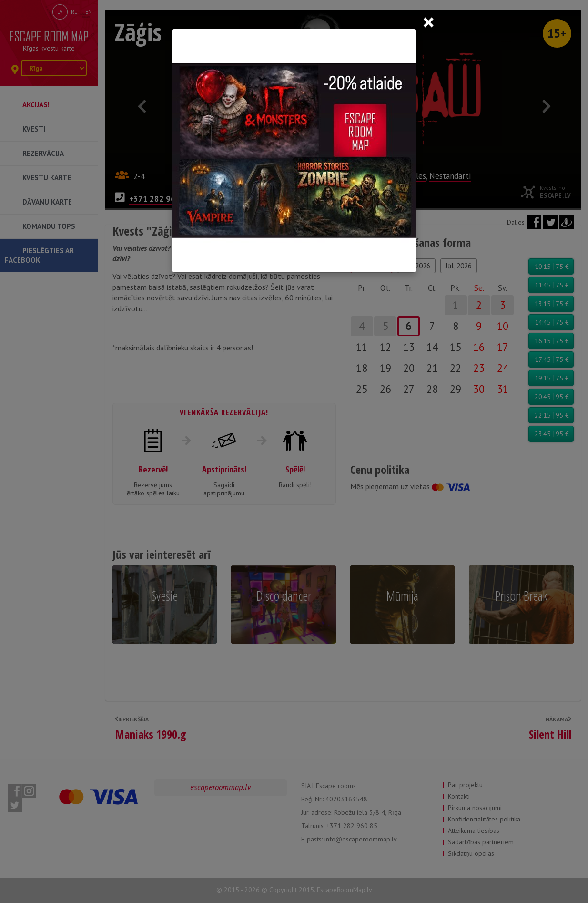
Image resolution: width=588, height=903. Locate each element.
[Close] (428, 22)
